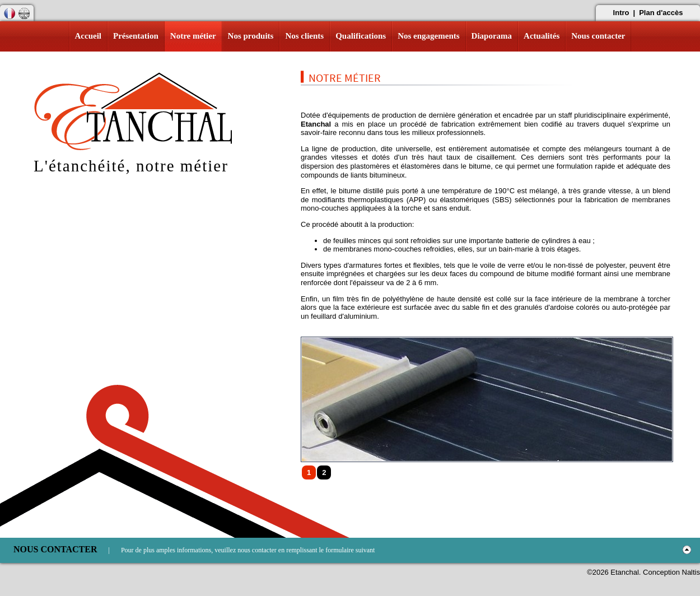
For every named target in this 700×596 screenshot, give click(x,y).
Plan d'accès (661, 13)
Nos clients (304, 36)
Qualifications (361, 36)
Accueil (88, 36)
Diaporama (492, 36)
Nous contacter (598, 36)
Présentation (136, 36)
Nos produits (251, 36)
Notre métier (193, 36)
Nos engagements (428, 36)
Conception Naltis (671, 572)
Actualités (542, 36)
